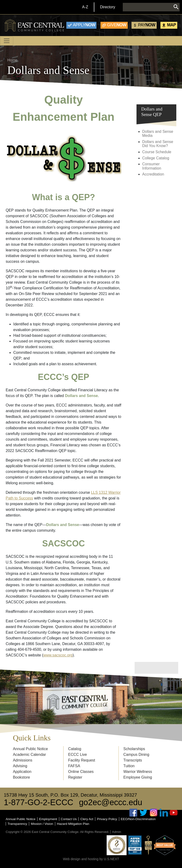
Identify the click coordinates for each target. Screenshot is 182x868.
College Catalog (156, 158)
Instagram (154, 813)
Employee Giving (138, 777)
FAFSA (74, 766)
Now (84, 25)
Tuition (129, 766)
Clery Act (87, 819)
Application (22, 772)
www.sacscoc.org (58, 655)
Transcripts (133, 760)
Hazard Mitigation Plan (73, 824)
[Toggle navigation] (7, 41)
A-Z (85, 7)
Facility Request (82, 760)
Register (75, 777)
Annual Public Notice (30, 749)
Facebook (133, 813)
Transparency (17, 824)
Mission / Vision (42, 824)
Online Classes (81, 772)
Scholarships (134, 749)
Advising (20, 766)
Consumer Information (152, 166)
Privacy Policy (107, 819)
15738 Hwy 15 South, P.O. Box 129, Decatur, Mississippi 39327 (70, 795)
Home (12, 60)
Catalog (75, 749)
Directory (108, 7)
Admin (116, 832)
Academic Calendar (29, 755)
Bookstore (21, 777)
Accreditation (153, 174)
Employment (48, 819)
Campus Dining (136, 755)
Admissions (23, 760)
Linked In (164, 813)
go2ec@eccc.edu (111, 802)
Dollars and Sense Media (158, 134)
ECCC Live (77, 755)
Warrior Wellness (138, 772)
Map (172, 25)
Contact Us (69, 819)
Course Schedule (157, 152)
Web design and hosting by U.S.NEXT (91, 859)
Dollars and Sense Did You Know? (158, 144)
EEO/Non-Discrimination (138, 819)
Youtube (174, 813)
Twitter (144, 813)
